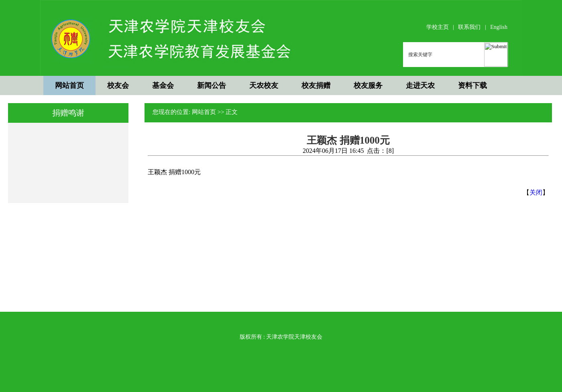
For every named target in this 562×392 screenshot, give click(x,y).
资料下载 (472, 85)
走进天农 (420, 85)
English (499, 27)
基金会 (163, 85)
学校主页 (438, 27)
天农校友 (264, 85)
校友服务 (368, 85)
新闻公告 (212, 85)
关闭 (536, 192)
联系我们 (469, 27)
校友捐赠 (316, 85)
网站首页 (69, 85)
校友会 (118, 85)
